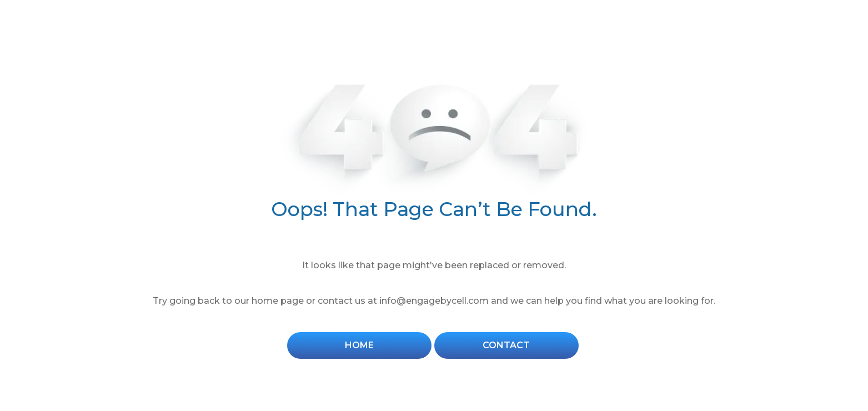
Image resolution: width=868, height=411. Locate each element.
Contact (506, 345)
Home (359, 345)
